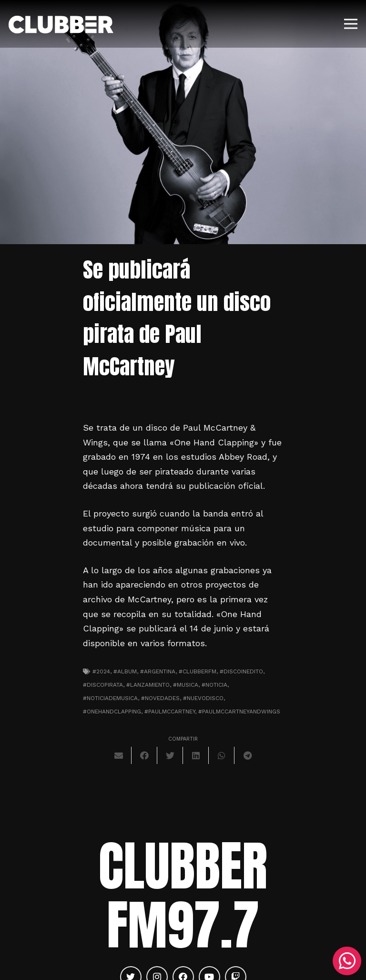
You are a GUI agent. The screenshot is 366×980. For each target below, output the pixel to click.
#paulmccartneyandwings (239, 712)
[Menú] (351, 24)
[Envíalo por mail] (119, 755)
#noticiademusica (110, 698)
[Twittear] (170, 755)
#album (125, 671)
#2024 (101, 671)
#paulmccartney (170, 712)
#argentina (158, 671)
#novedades (160, 698)
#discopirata (103, 685)
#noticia (214, 685)
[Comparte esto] (144, 755)
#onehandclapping (112, 712)
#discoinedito (241, 671)
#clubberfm (198, 671)
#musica (186, 685)
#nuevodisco (203, 698)
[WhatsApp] (347, 961)
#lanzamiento (148, 685)
